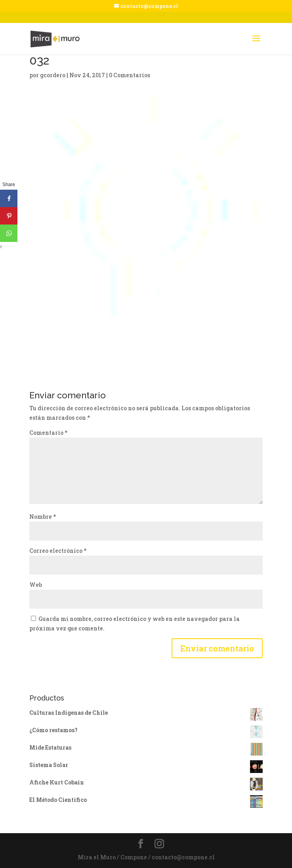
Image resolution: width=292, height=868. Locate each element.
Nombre (43, 517)
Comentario (48, 433)
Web (36, 585)
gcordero (53, 75)
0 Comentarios (130, 75)
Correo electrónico (58, 551)
